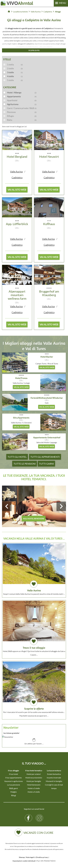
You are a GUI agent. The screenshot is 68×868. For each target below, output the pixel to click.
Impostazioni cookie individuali (24, 861)
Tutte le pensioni (25, 464)
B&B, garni (14, 788)
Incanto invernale (54, 778)
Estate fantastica (54, 774)
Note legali (30, 857)
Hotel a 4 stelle (34, 792)
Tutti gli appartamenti (45, 457)
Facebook (29, 816)
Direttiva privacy (42, 857)
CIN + (17, 160)
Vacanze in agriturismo (14, 781)
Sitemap (22, 857)
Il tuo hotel (13, 774)
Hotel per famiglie (34, 781)
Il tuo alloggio (13, 770)
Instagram (39, 816)
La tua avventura (54, 770)
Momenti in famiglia (54, 781)
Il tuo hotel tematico (34, 770)
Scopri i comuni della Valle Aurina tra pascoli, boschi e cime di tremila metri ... (34, 569)
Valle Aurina (16, 171)
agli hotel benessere (34, 518)
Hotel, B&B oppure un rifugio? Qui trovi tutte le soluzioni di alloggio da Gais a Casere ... (34, 628)
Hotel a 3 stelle (34, 788)
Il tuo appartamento (14, 778)
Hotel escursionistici (34, 778)
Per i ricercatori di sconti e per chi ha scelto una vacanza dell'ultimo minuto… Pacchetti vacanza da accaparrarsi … (34, 689)
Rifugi (14, 795)
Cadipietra (17, 177)
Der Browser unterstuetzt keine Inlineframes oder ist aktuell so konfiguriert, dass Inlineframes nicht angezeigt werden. (34, 747)
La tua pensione (14, 785)
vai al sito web (17, 190)
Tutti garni (46, 464)
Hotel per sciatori (34, 774)
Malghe (14, 792)
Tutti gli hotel (17, 457)
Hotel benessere (34, 785)
